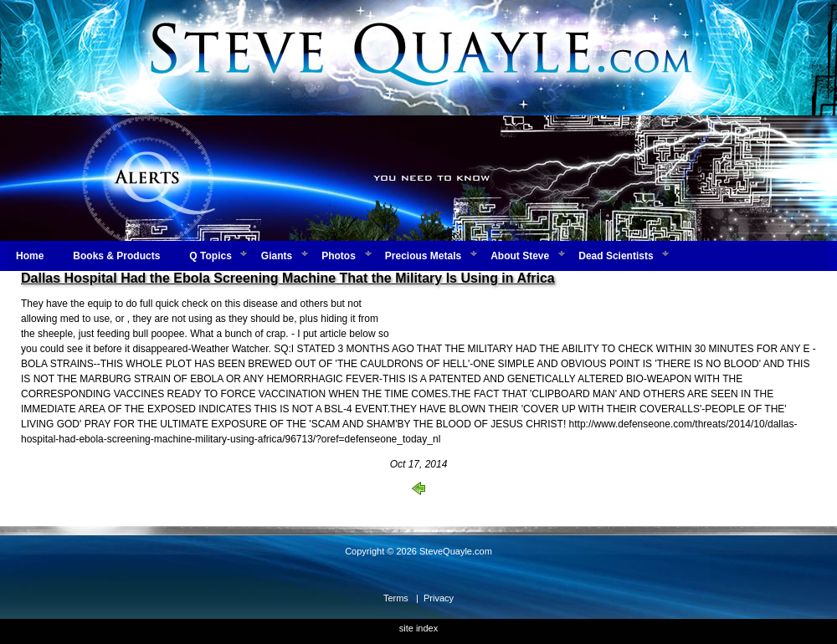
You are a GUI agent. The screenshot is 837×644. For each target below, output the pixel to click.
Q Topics (210, 256)
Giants (277, 256)
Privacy (439, 598)
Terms (396, 598)
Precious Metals (423, 256)
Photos (339, 256)
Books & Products (116, 256)
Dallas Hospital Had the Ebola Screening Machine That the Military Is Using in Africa (288, 278)
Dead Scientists (616, 256)
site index (418, 628)
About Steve (520, 256)
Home (30, 256)
